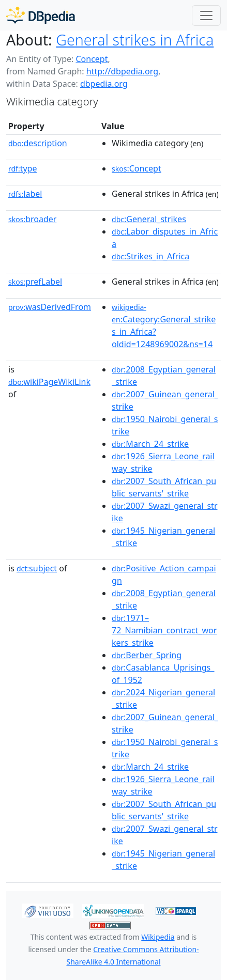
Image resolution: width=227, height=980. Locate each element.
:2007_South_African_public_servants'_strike (164, 487)
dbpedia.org (104, 84)
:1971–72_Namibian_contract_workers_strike (164, 630)
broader (32, 219)
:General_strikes (149, 219)
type (23, 168)
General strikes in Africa (135, 40)
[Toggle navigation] (206, 15)
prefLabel (35, 282)
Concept (92, 59)
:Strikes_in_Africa (150, 256)
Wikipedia (158, 937)
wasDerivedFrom (50, 307)
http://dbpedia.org (122, 71)
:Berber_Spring (147, 655)
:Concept (137, 168)
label (25, 194)
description (38, 143)
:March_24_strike (150, 444)
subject (37, 568)
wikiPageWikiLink (49, 382)
